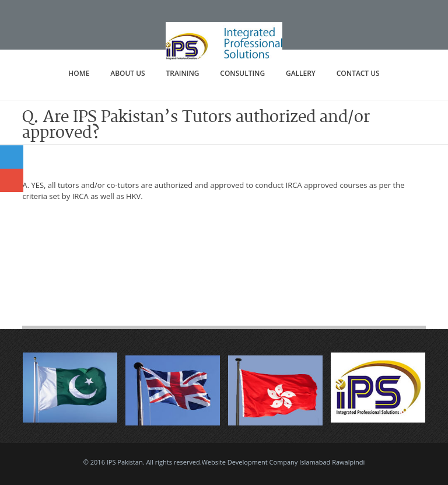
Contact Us (358, 73)
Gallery (301, 73)
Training (183, 73)
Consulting (242, 73)
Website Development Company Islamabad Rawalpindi (283, 462)
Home (79, 73)
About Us (127, 73)
